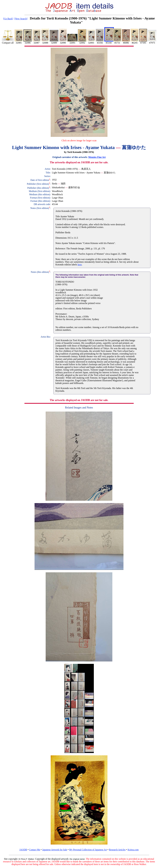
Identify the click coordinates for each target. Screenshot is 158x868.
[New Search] (21, 19)
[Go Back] (8, 19)
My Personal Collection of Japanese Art (88, 850)
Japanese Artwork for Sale (55, 850)
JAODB (23, 850)
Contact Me (35, 850)
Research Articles (117, 850)
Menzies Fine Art (97, 157)
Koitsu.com (133, 850)
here (80, 265)
